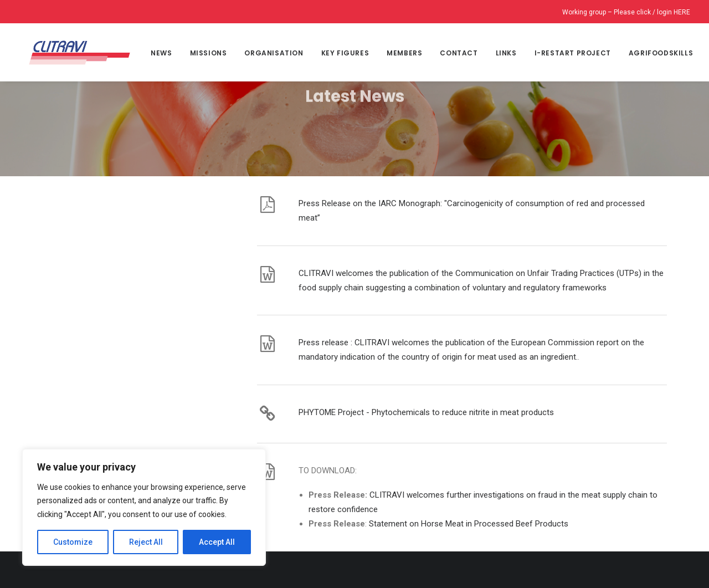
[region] (144, 508)
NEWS (158, 53)
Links (503, 53)
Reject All (146, 542)
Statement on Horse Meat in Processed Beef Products (469, 467)
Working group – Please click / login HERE (626, 12)
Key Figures (342, 53)
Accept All (217, 542)
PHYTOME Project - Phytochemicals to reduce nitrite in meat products (426, 356)
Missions (205, 53)
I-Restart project (569, 53)
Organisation (271, 53)
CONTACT (456, 53)
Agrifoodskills (658, 53)
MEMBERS (402, 53)
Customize (73, 542)
